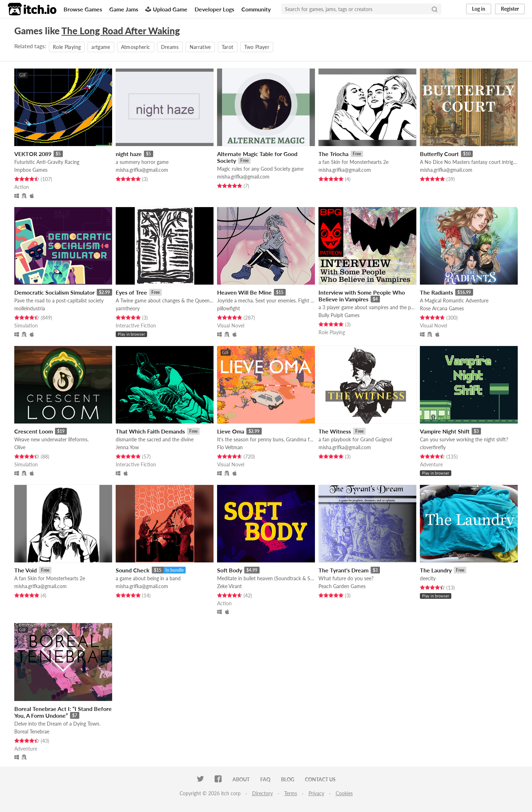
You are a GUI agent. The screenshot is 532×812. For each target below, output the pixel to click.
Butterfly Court (439, 154)
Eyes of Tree (131, 292)
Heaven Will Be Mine (244, 292)
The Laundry (436, 570)
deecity (428, 578)
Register (510, 9)
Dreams (170, 47)
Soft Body (230, 570)
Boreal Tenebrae (32, 731)
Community (256, 9)
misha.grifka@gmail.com (142, 170)
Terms (291, 793)
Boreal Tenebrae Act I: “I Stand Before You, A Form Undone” (63, 712)
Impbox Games (31, 170)
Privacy (316, 793)
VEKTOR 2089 (33, 154)
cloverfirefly (433, 447)
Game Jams (124, 9)
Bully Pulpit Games (339, 315)
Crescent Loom (34, 431)
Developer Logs (214, 9)
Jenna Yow (127, 447)
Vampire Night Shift (445, 431)
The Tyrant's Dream (343, 570)
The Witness (335, 431)
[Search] (435, 9)
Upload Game (166, 9)
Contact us (320, 779)
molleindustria (30, 308)
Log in (479, 9)
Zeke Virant (229, 586)
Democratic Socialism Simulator (54, 292)
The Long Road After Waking (121, 31)
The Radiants (436, 292)
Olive (20, 447)
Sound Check (133, 570)
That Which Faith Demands (150, 431)
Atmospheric (136, 47)
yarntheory (128, 308)
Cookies (344, 793)
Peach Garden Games (342, 586)
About (241, 779)
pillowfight (229, 308)
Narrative (200, 47)
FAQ (265, 779)
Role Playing (67, 47)
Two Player (257, 47)
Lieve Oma (231, 431)
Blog (288, 779)
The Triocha (333, 154)
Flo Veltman (230, 447)
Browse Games (83, 9)
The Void (26, 570)
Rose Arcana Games (442, 308)
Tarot (228, 47)
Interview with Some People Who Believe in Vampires (362, 296)
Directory (262, 793)
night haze (129, 154)
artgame (101, 47)
